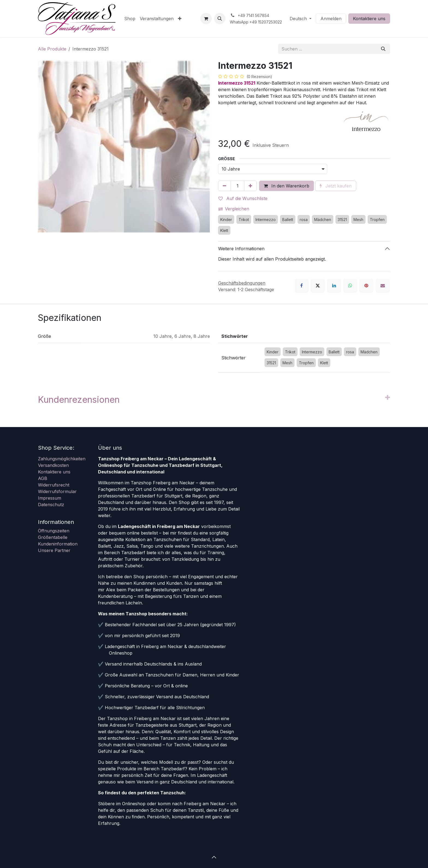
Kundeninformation (58, 544)
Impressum (50, 498)
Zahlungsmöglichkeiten (62, 459)
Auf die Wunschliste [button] (243, 198)
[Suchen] (383, 49)
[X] (318, 285)
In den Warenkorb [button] (286, 186)
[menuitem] (130, 19)
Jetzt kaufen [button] (336, 186)
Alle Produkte (52, 49)
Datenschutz (51, 505)
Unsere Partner (54, 550)
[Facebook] (302, 285)
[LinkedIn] (334, 285)
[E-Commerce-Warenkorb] (206, 19)
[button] (220, 19)
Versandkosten (53, 465)
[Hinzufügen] (250, 186)
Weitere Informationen (241, 249)
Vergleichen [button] (234, 209)
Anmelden (331, 19)
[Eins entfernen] (225, 186)
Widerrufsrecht (54, 485)
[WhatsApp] (350, 285)
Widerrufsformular (57, 491)
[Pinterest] (366, 285)
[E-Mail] (383, 285)
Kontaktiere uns (369, 19)
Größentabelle (53, 537)
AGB (43, 478)
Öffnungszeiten (54, 531)
